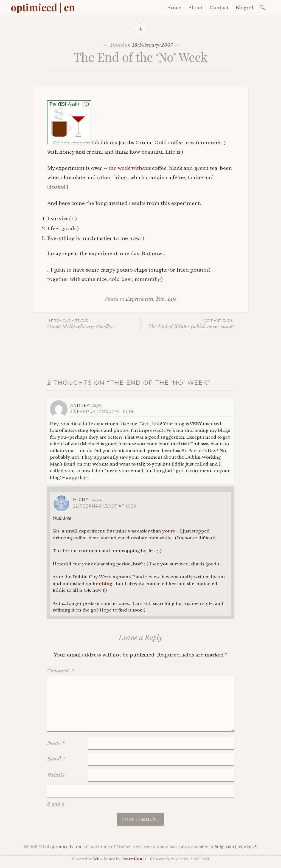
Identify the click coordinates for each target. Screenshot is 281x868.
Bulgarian (224, 847)
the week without (130, 168)
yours (168, 531)
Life (172, 299)
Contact (219, 8)
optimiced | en (43, 7)
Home (174, 8)
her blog (102, 584)
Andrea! (81, 405)
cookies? (248, 847)
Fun (161, 299)
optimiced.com (66, 847)
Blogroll (245, 8)
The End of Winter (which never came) (187, 324)
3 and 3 (56, 804)
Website (56, 775)
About (196, 8)
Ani (221, 577)
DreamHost (132, 859)
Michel (82, 500)
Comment (60, 671)
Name (56, 743)
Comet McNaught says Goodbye (94, 324)
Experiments (140, 299)
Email (56, 759)
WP (96, 859)
